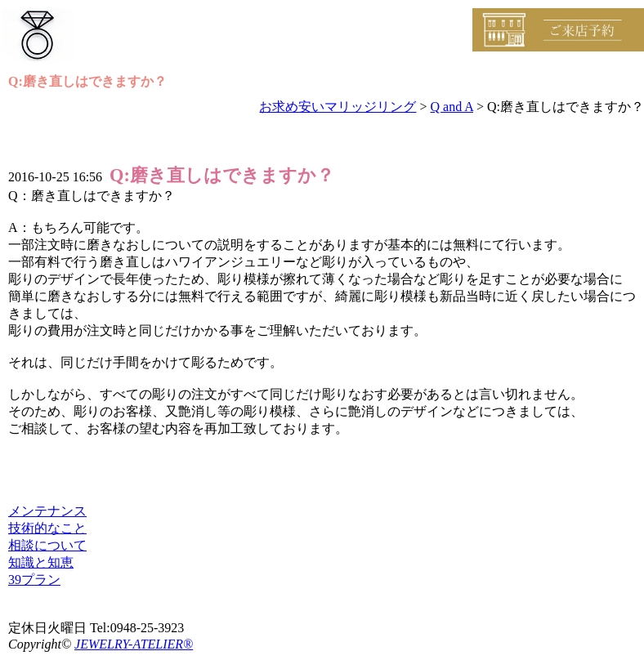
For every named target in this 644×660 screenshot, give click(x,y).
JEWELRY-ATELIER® (134, 644)
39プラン (34, 580)
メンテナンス (47, 511)
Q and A (452, 107)
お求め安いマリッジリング (338, 107)
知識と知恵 (41, 562)
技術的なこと (47, 528)
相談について (47, 545)
